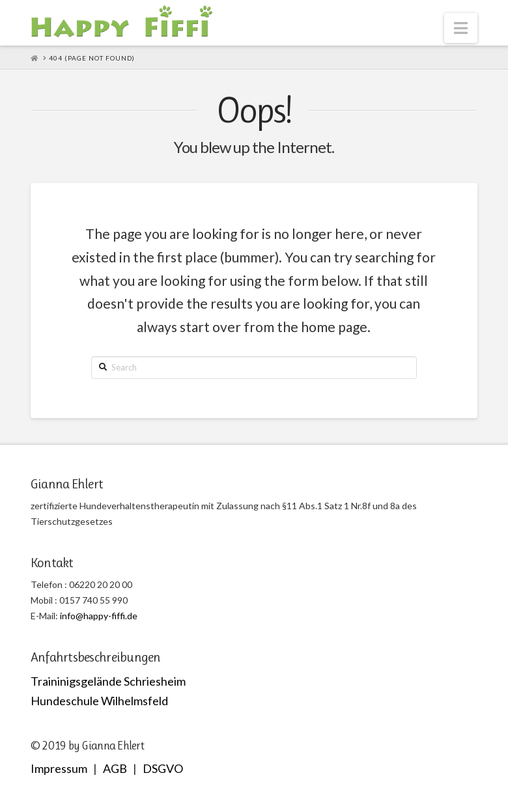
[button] (461, 28)
